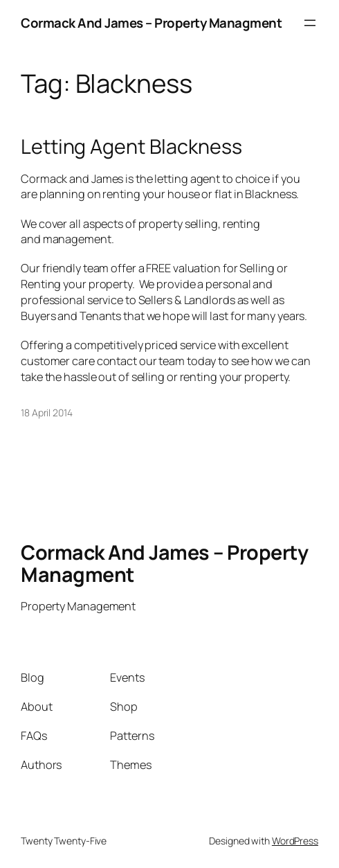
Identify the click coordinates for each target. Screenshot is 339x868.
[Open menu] (310, 23)
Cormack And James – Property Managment (151, 23)
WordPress (295, 841)
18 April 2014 (47, 413)
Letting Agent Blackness (131, 146)
